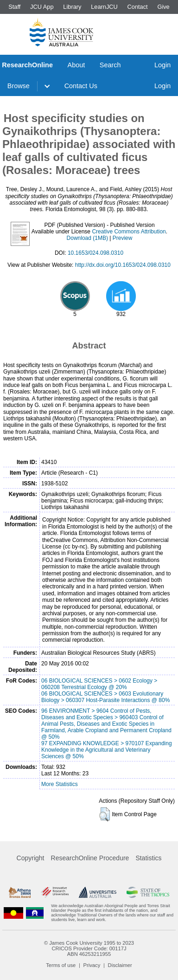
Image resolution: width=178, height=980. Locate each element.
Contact (138, 7)
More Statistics (60, 784)
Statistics (148, 858)
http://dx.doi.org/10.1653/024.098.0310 (123, 265)
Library (72, 7)
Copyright (31, 858)
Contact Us (81, 86)
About (76, 65)
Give (163, 7)
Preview (123, 238)
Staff (14, 7)
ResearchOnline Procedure (90, 858)
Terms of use (61, 965)
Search (110, 65)
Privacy (92, 965)
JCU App (42, 7)
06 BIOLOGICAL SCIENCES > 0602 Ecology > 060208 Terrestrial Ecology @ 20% (99, 684)
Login (162, 65)
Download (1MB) (87, 238)
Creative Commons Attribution (129, 232)
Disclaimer (120, 965)
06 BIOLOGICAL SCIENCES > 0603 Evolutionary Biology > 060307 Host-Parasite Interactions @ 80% (105, 697)
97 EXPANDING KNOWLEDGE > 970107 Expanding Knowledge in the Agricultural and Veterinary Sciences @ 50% (107, 750)
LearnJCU (104, 7)
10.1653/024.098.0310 (95, 253)
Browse (19, 86)
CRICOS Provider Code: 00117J (89, 948)
